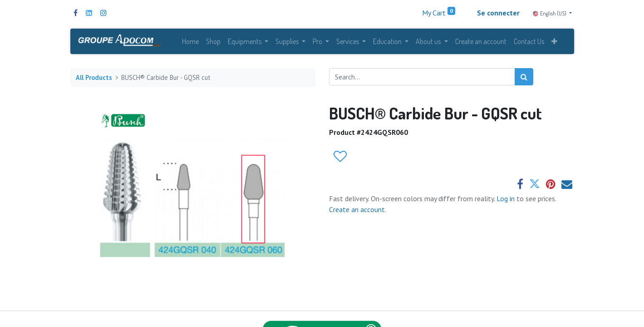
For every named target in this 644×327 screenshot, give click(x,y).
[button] (554, 42)
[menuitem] (190, 42)
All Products (94, 78)
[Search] (524, 78)
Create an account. (358, 210)
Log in (506, 199)
